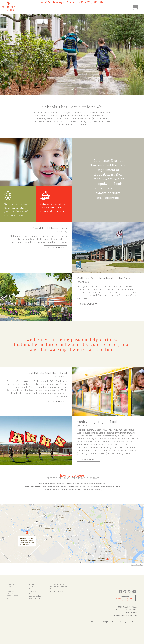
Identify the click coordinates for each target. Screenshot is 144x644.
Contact (31, 586)
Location (10, 593)
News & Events (12, 596)
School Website (55, 402)
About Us (32, 584)
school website (89, 459)
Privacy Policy (33, 591)
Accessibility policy (35, 598)
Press (31, 589)
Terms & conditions (57, 584)
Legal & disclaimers (36, 596)
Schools (10, 589)
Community (11, 584)
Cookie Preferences (35, 594)
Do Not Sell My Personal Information (58, 588)
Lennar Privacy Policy (58, 591)
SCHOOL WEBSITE (55, 248)
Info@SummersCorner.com (125, 615)
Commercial (11, 591)
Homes (9, 586)
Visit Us (10, 598)
